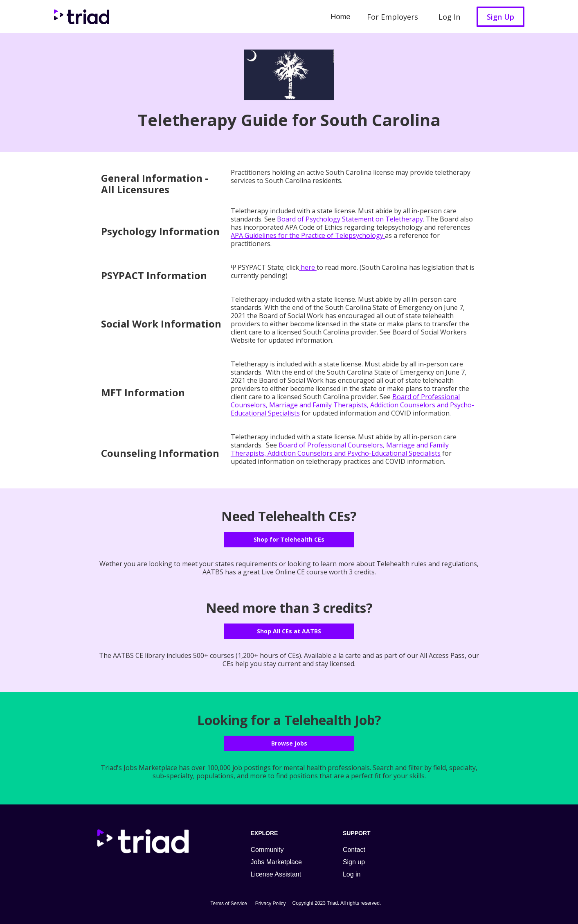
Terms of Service (228, 904)
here (308, 267)
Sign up (354, 862)
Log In (449, 17)
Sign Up (500, 17)
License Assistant (276, 874)
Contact (354, 850)
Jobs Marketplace (276, 862)
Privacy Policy (271, 904)
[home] (80, 17)
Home (340, 17)
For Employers (392, 17)
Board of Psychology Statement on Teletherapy (350, 219)
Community (267, 850)
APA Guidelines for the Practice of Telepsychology (308, 235)
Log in (352, 874)
